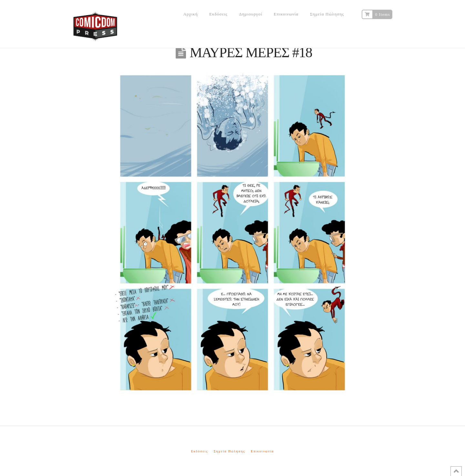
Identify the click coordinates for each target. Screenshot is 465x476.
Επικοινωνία (263, 451)
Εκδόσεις (199, 451)
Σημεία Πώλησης (229, 451)
